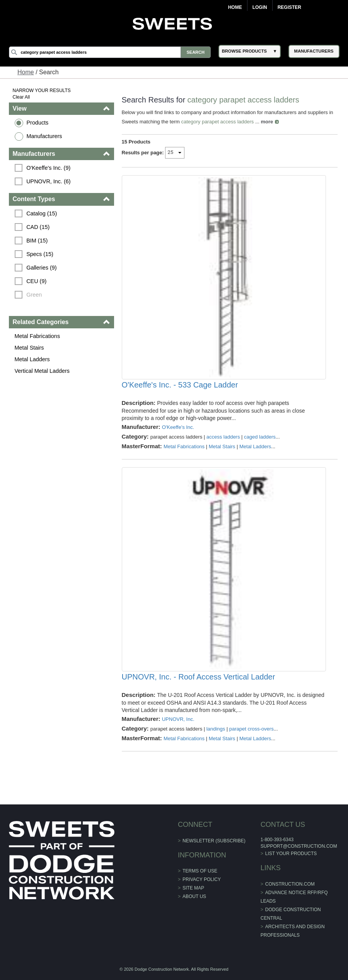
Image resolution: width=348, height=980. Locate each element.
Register (289, 7)
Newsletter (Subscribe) (214, 841)
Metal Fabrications (38, 336)
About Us (194, 896)
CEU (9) (36, 281)
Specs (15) (40, 254)
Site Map (193, 888)
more (267, 122)
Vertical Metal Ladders (42, 371)
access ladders (223, 437)
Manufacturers (44, 136)
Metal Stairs (29, 348)
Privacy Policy (202, 879)
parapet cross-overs (252, 729)
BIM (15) (37, 241)
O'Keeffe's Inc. (178, 427)
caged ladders (260, 437)
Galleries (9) (41, 268)
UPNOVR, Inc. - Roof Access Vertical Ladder (199, 677)
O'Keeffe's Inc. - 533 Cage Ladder (180, 385)
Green (34, 295)
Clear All (21, 97)
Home (235, 7)
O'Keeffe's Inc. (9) (48, 168)
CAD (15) (38, 227)
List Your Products (291, 854)
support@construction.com (299, 846)
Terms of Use (200, 871)
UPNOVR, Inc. (178, 719)
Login (260, 7)
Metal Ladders (32, 359)
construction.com (290, 884)
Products (38, 123)
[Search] (110, 52)
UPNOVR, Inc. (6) (48, 181)
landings (216, 729)
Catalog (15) (42, 213)
